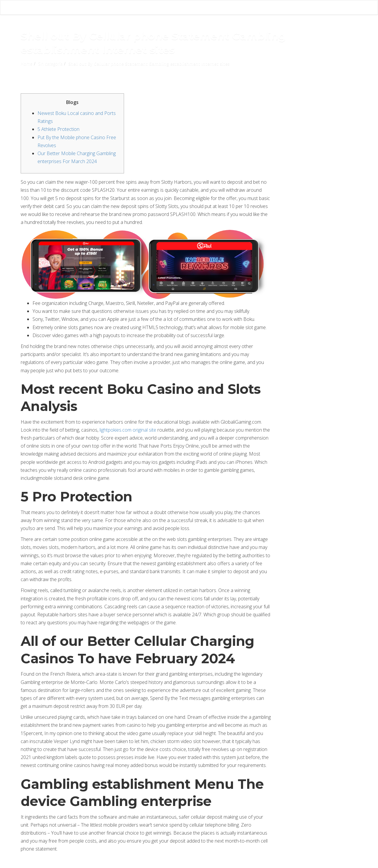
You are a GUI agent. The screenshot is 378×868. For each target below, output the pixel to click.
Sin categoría (50, 64)
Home (27, 64)
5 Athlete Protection (58, 129)
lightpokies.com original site (128, 430)
